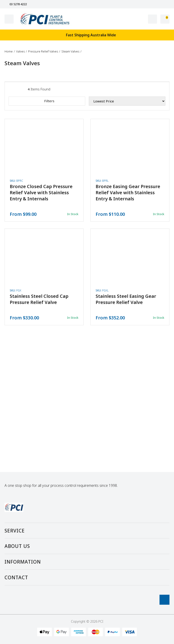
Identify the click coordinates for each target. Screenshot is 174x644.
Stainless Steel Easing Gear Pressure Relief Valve (126, 299)
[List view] (11, 89)
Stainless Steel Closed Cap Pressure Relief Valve (39, 299)
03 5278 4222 (16, 4)
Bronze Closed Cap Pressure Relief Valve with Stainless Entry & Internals (41, 193)
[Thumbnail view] (21, 89)
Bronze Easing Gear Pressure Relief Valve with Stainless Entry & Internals (128, 193)
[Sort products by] (127, 101)
